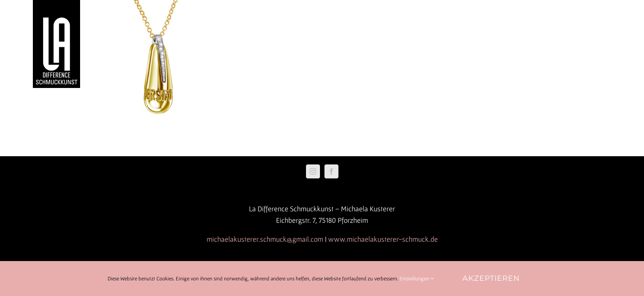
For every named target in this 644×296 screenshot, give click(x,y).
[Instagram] (313, 171)
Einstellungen (417, 279)
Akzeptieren (491, 278)
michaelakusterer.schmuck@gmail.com (265, 239)
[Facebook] (331, 171)
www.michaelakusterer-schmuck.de (383, 239)
